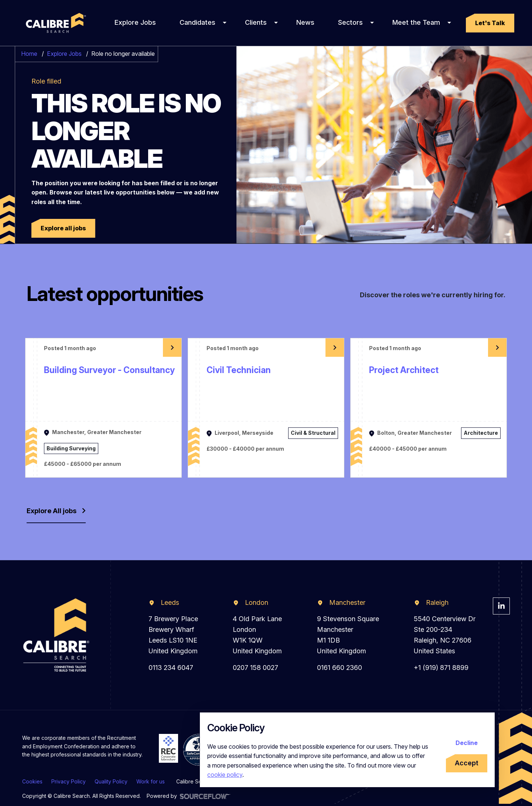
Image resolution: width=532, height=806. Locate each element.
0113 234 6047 (171, 668)
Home (29, 54)
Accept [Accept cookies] (467, 763)
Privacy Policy (69, 781)
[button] (490, 23)
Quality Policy (111, 781)
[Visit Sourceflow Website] (205, 796)
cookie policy (225, 775)
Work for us (151, 781)
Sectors (350, 22)
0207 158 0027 (255, 668)
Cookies (32, 781)
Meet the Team (416, 22)
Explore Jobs (135, 22)
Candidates (197, 22)
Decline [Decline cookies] (467, 743)
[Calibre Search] (55, 23)
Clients (256, 22)
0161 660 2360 (340, 668)
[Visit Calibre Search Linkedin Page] (501, 606)
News (305, 22)
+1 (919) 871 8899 (441, 668)
